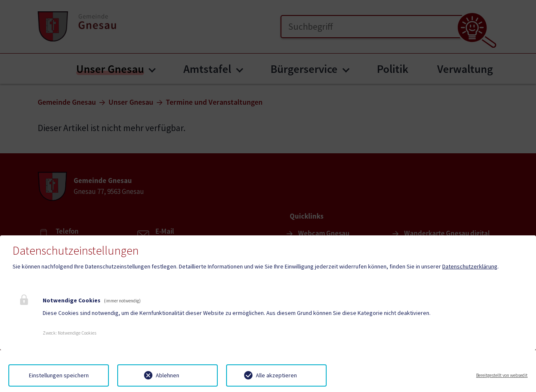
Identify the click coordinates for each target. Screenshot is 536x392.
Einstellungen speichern (59, 375)
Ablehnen (167, 375)
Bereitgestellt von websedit (502, 375)
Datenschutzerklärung (470, 266)
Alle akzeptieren (276, 375)
